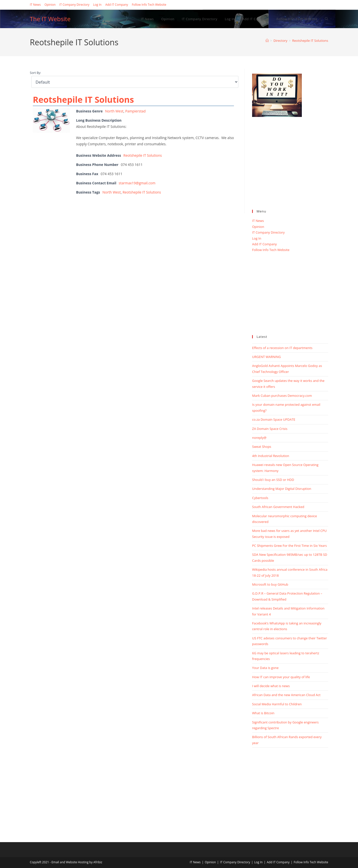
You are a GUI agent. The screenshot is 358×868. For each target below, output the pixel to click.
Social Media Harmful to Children (277, 704)
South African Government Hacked (278, 507)
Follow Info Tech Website (149, 5)
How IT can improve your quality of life (281, 677)
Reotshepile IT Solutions (310, 41)
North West (114, 111)
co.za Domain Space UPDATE (274, 419)
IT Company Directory (74, 5)
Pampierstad (136, 111)
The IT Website (50, 19)
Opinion (50, 5)
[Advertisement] (290, 169)
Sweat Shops (262, 447)
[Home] (267, 41)
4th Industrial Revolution (271, 456)
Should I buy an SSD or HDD (273, 480)
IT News (35, 5)
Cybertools (260, 498)
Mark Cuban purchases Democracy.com (282, 396)
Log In (97, 5)
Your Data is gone (265, 668)
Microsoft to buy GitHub (270, 584)
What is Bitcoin (263, 713)
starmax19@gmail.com (137, 183)
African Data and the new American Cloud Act (286, 695)
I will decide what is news (271, 686)
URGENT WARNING (266, 357)
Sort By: (35, 73)
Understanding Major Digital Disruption (282, 489)
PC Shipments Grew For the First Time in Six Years (289, 546)
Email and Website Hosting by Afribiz (77, 862)
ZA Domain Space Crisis (270, 429)
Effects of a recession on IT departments (282, 348)
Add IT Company (117, 5)
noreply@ (259, 438)
